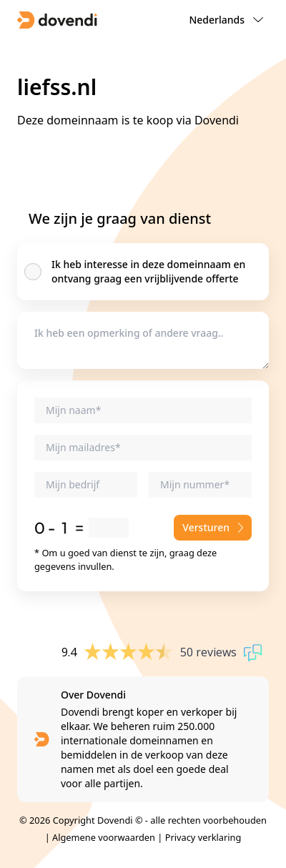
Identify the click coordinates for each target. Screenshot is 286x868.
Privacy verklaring (203, 837)
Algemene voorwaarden (104, 837)
